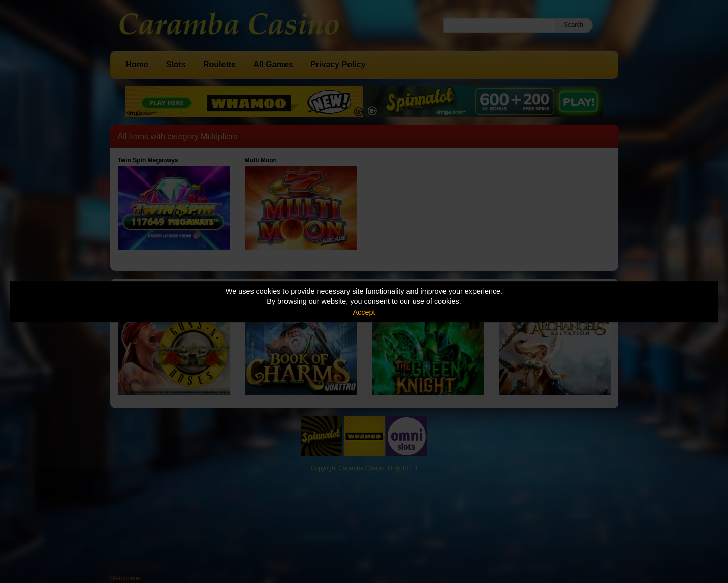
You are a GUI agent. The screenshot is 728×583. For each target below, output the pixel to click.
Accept (364, 312)
